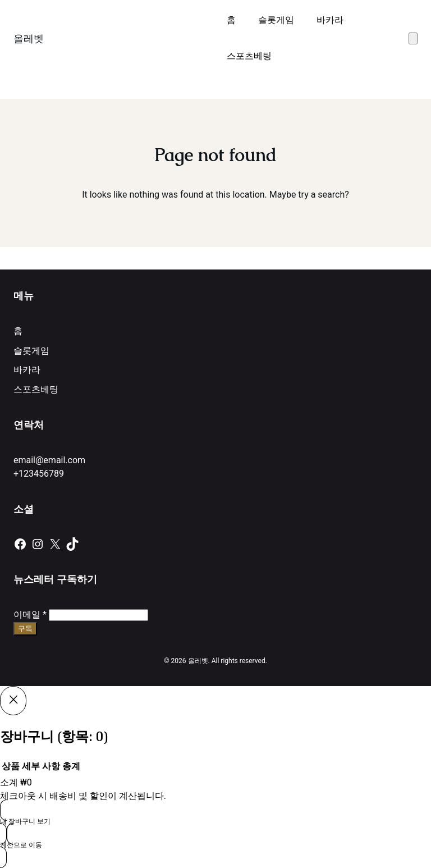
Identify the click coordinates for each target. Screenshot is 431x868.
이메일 (30, 615)
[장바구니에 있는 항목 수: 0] (413, 38)
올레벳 (29, 38)
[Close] (13, 701)
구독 (25, 629)
